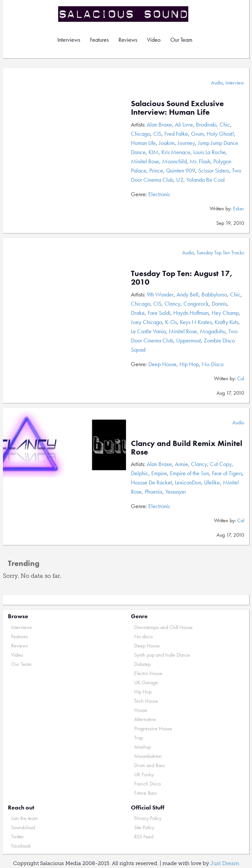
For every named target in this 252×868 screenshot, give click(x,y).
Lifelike (212, 482)
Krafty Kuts (226, 322)
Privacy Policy (148, 818)
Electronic (159, 194)
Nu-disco (143, 636)
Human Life (143, 143)
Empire (159, 473)
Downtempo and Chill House (163, 627)
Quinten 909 (181, 170)
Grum (197, 134)
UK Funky (144, 774)
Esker (239, 209)
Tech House (146, 701)
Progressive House (153, 728)
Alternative (145, 719)
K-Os (171, 322)
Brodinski (206, 124)
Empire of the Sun (189, 473)
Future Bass (146, 793)
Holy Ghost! (220, 134)
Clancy (172, 304)
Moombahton (148, 756)
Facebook (21, 846)
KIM (154, 152)
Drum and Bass (149, 765)
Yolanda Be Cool (206, 180)
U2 (180, 180)
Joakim (167, 143)
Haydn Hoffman (191, 313)
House (141, 710)
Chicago (141, 134)
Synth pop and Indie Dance (162, 655)
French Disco (147, 784)
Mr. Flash (200, 161)
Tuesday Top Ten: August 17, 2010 (182, 278)
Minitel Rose (145, 161)
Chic (225, 124)
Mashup (143, 747)
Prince (156, 170)
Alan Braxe (159, 124)
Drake (138, 313)
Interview (235, 83)
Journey (186, 143)
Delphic (140, 473)
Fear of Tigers (227, 473)
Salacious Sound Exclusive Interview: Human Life (177, 108)
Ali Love (184, 124)
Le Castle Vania (148, 331)
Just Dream (225, 863)
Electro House (148, 673)
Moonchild (174, 161)
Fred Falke (176, 134)
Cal (241, 378)
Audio (217, 83)
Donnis (219, 304)
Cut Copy (221, 464)
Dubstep (142, 664)
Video (154, 40)
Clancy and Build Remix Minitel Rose (187, 447)
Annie (181, 464)
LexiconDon (188, 482)
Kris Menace (176, 152)
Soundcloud (23, 827)
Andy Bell (188, 294)
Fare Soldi (159, 313)
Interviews (69, 40)
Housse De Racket (151, 482)
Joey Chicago (147, 322)
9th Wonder (160, 294)
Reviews (128, 40)
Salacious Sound (124, 14)
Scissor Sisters (214, 170)
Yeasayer (176, 492)
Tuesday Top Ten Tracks (220, 253)
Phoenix (154, 492)
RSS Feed (144, 837)
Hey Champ (225, 313)
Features (99, 40)
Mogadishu (213, 331)
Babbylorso (214, 294)
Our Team (181, 40)
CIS (157, 134)
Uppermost (189, 340)
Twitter (18, 837)
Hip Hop (189, 364)
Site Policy (144, 827)
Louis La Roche (210, 152)
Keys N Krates (196, 322)
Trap (139, 738)
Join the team (24, 818)
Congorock (196, 304)
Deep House (162, 364)
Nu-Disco (213, 364)
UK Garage (146, 682)
